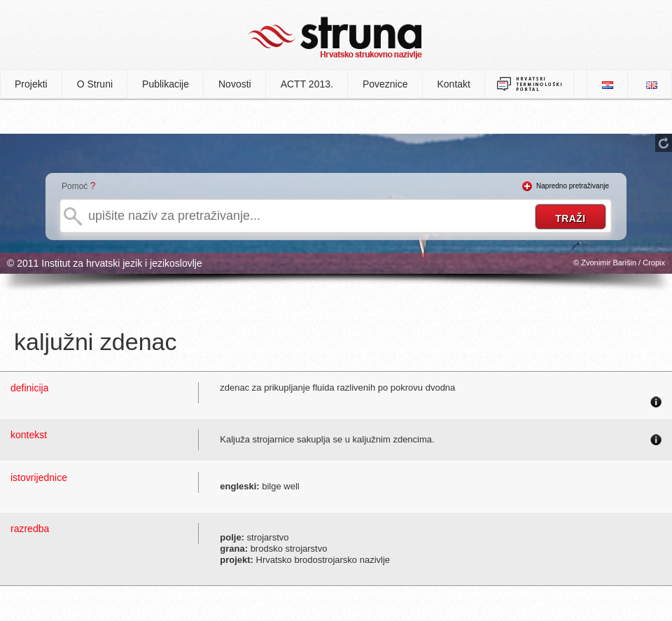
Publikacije (166, 84)
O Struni (95, 84)
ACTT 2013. (307, 84)
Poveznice (385, 84)
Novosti (235, 84)
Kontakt (454, 84)
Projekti (31, 84)
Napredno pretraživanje (573, 186)
